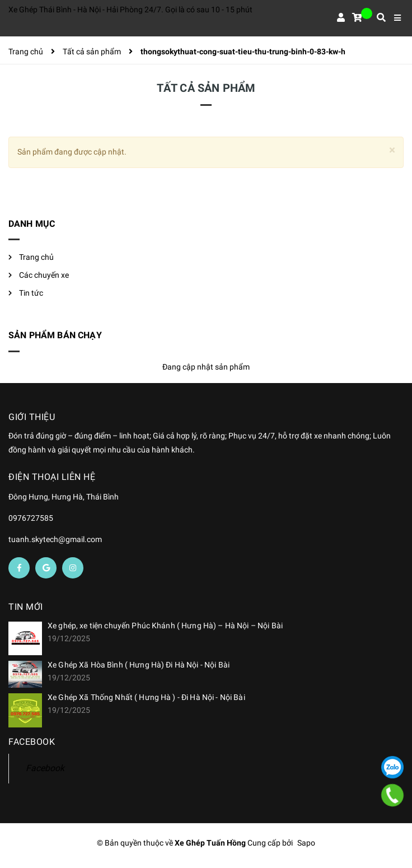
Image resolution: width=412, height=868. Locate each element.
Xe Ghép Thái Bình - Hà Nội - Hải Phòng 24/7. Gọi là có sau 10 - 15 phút (130, 10)
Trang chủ (36, 257)
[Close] (392, 150)
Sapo (306, 843)
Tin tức (31, 293)
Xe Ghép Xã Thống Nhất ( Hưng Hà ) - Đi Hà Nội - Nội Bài (146, 697)
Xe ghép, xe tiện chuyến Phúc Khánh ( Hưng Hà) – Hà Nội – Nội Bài (165, 626)
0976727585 (31, 518)
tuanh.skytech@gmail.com (55, 539)
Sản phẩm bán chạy (55, 335)
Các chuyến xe (44, 275)
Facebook (45, 768)
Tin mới (26, 607)
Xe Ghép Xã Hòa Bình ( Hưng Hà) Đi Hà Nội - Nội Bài (139, 665)
